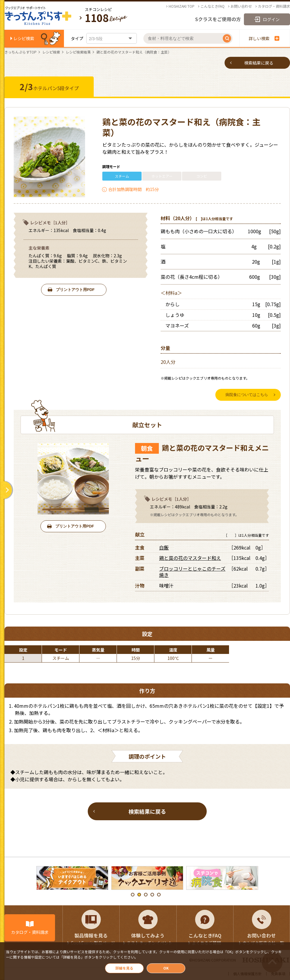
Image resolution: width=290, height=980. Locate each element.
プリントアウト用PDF (75, 290)
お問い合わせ (241, 6)
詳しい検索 (264, 38)
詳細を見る (124, 968)
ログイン (271, 19)
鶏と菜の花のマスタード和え (190, 558)
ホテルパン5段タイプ (49, 87)
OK (166, 968)
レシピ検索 (24, 38)
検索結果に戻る (259, 63)
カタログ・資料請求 (274, 6)
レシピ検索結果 (78, 52)
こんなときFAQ (213, 6)
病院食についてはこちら (247, 395)
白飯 (164, 548)
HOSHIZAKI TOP (182, 6)
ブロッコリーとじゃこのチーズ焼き (192, 572)
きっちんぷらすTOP (21, 52)
